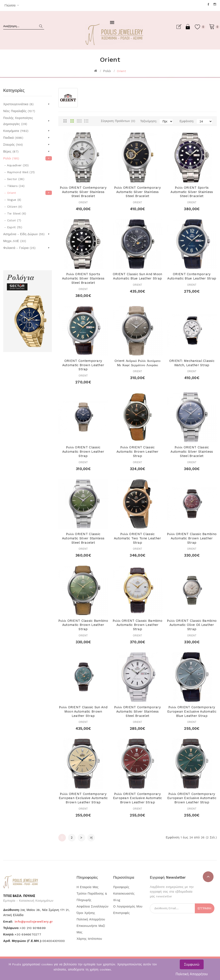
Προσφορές (121, 887)
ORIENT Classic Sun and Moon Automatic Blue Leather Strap (138, 276)
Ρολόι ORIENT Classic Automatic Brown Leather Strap (83, 452)
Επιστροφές (122, 913)
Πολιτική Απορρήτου (192, 974)
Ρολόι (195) (26, 158)
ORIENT (83, 202)
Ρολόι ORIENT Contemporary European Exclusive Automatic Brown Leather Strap (83, 798)
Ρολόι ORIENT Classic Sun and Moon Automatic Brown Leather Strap (83, 711)
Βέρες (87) (26, 151)
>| (91, 838)
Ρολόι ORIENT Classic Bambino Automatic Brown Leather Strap (192, 538)
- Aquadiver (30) (16, 165)
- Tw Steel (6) (15, 213)
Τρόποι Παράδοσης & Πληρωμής (92, 897)
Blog (117, 900)
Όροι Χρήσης (86, 913)
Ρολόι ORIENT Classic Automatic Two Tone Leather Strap (137, 538)
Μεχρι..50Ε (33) (15, 241)
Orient (121, 71)
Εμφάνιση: (187, 121)
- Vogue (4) (12, 200)
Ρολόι (107, 71)
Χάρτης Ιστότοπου (89, 939)
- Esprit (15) (13, 227)
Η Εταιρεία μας (88, 887)
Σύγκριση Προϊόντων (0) (118, 121)
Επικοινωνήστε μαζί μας (91, 929)
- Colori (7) (12, 220)
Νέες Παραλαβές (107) (19, 111)
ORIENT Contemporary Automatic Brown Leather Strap (83, 365)
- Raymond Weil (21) (19, 172)
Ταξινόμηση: (149, 121)
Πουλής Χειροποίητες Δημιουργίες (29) (26, 121)
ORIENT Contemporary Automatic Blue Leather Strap (192, 276)
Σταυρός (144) (26, 145)
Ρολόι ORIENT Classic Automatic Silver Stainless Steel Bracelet (192, 452)
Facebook (209, 4)
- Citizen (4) (13, 207)
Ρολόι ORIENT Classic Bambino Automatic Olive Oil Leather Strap (192, 625)
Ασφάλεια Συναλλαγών (93, 906)
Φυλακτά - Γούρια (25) (26, 248)
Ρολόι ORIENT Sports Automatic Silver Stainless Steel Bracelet (192, 192)
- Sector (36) (14, 179)
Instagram (215, 4)
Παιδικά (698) (26, 138)
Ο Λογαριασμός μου (128, 906)
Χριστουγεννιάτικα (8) (26, 104)
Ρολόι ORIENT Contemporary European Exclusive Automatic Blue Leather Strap (192, 711)
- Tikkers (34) (14, 186)
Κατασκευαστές (124, 894)
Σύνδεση (188, 27)
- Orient (28, 193)
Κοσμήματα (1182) (26, 131)
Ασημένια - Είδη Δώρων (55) (26, 234)
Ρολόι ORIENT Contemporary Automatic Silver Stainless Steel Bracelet (83, 192)
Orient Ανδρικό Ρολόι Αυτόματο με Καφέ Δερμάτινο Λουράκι (138, 363)
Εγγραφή (181, 27)
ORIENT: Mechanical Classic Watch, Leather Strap (192, 363)
